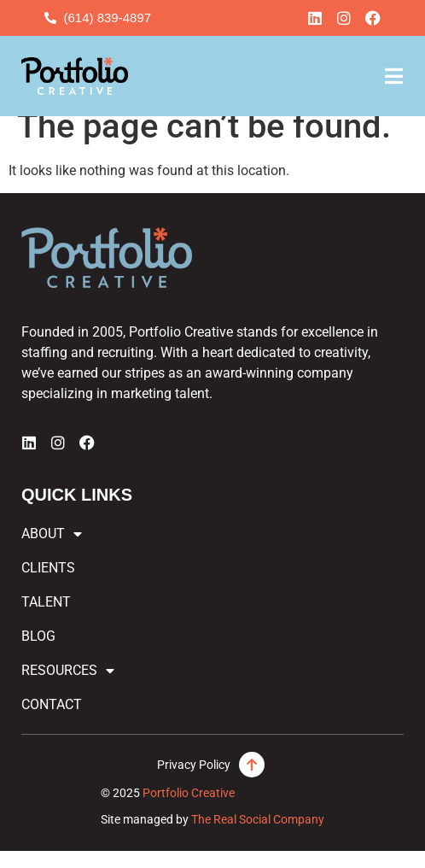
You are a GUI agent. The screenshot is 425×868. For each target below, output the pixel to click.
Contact (52, 721)
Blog (38, 653)
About (52, 551)
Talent (46, 619)
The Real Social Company (258, 836)
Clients (48, 585)
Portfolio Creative (189, 810)
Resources (68, 688)
